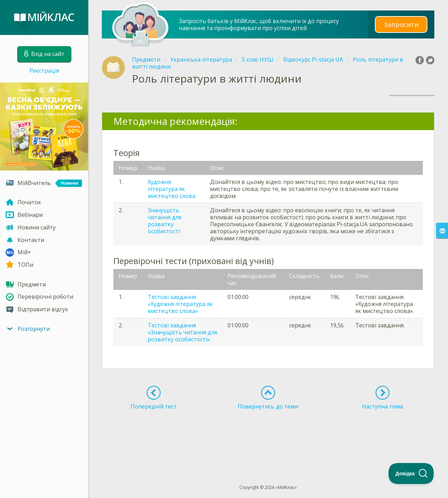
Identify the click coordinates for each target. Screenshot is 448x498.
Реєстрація (44, 71)
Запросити (401, 24)
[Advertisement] (268, 434)
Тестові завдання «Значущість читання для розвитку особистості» (182, 332)
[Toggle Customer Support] (411, 474)
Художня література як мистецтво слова (171, 189)
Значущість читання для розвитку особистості (164, 221)
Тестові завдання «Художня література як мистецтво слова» (180, 304)
